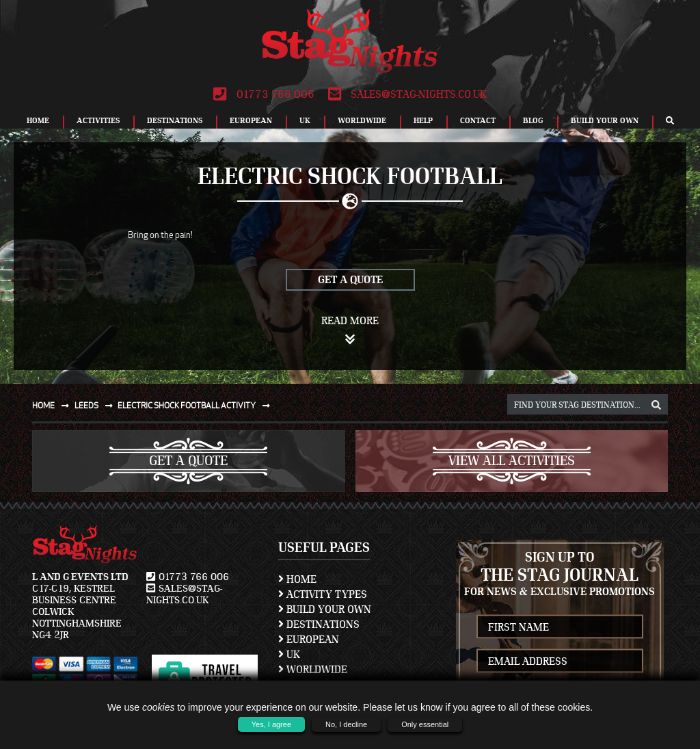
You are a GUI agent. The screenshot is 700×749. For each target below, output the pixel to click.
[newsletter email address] (560, 661)
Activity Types (323, 594)
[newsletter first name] (560, 627)
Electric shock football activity (197, 405)
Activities (98, 120)
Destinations (175, 120)
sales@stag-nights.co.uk (407, 94)
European (251, 120)
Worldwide (362, 120)
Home (38, 120)
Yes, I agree (271, 724)
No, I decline (346, 724)
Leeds (96, 405)
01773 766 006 (264, 94)
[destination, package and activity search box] (588, 404)
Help (423, 120)
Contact (478, 120)
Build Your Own (605, 120)
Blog (533, 120)
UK (305, 120)
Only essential (425, 724)
